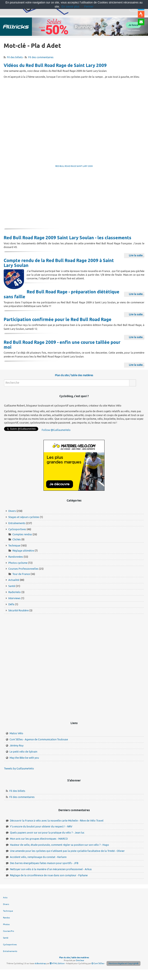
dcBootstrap (40, 963)
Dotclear (80, 960)
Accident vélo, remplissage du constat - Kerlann (38, 857)
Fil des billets (15, 57)
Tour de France (21, 574)
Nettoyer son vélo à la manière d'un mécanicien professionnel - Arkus (51, 869)
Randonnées (16, 557)
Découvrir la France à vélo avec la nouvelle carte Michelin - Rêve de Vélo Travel (57, 821)
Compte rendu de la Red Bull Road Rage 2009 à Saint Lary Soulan (59, 263)
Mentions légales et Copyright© (124, 963)
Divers (12, 511)
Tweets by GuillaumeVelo (19, 769)
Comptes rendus (22, 534)
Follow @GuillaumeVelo (56, 430)
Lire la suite (136, 255)
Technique (14, 546)
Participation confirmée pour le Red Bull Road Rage (58, 320)
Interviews (14, 598)
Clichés (17, 539)
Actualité (14, 580)
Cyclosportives (17, 529)
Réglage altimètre (23, 551)
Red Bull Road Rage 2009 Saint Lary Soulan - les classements (67, 238)
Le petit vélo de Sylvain (23, 752)
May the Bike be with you (24, 758)
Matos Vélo (16, 733)
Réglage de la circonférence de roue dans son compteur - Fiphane (49, 875)
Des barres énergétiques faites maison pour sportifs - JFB (44, 863)
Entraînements (17, 523)
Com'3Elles (98, 963)
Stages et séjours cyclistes (24, 517)
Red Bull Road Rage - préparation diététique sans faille (61, 295)
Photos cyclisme (18, 563)
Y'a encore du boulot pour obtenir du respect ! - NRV (41, 826)
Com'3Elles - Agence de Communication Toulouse (39, 739)
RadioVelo (15, 592)
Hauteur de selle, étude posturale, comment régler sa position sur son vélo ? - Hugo (59, 845)
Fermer (89, 7)
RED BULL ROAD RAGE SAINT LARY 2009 (74, 166)
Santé (12, 586)
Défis (11, 604)
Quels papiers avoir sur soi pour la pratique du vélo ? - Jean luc (47, 833)
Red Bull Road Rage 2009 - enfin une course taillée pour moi (62, 345)
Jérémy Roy (16, 746)
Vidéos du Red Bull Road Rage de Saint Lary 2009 (55, 66)
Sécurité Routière (18, 610)
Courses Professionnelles (23, 569)
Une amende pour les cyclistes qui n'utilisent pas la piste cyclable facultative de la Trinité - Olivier (67, 851)
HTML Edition (57, 963)
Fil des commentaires (41, 57)
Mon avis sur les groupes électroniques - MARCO (39, 839)
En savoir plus (70, 7)
